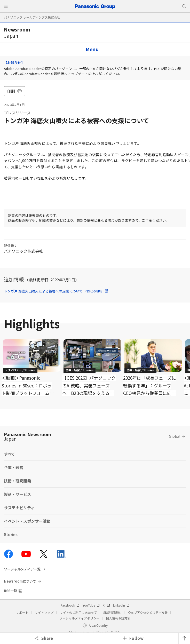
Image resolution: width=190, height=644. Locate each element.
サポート (22, 612)
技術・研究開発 (17, 481)
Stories (11, 534)
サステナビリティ (19, 508)
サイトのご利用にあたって (78, 612)
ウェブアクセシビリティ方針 (148, 612)
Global (175, 436)
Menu (92, 49)
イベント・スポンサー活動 (27, 521)
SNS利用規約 (112, 612)
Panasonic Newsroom (27, 436)
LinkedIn (121, 605)
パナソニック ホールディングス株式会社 (32, 17)
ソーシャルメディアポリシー (79, 618)
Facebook (70, 605)
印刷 (15, 91)
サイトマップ (44, 612)
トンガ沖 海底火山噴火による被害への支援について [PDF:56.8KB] (56, 291)
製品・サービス (17, 494)
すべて (9, 454)
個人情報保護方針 (118, 618)
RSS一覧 (10, 591)
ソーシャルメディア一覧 (22, 569)
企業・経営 (14, 467)
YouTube (91, 605)
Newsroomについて (20, 581)
